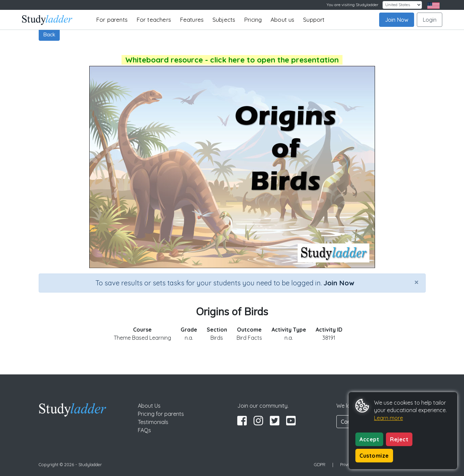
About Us (149, 406)
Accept (369, 439)
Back (49, 34)
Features (192, 20)
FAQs (144, 430)
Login (430, 20)
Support (314, 20)
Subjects (224, 20)
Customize (374, 456)
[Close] (416, 282)
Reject (399, 439)
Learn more (388, 418)
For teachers (154, 20)
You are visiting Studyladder (352, 5)
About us (283, 20)
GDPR (320, 464)
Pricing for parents (161, 414)
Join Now (397, 20)
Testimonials (153, 422)
